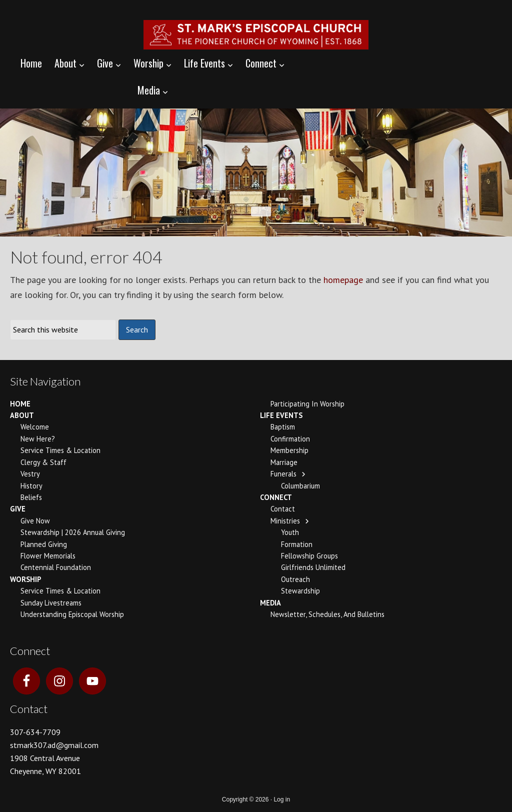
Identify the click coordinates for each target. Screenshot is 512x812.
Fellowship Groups (309, 556)
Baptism (283, 427)
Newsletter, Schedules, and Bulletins (327, 614)
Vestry (30, 474)
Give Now (35, 521)
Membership (289, 450)
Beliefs (31, 497)
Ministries (285, 521)
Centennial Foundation (56, 567)
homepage (343, 280)
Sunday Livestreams (51, 603)
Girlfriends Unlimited (313, 567)
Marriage (284, 462)
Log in (282, 799)
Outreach (295, 579)
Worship (25, 579)
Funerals (283, 474)
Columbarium (300, 486)
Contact (283, 509)
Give (18, 509)
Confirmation (290, 439)
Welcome (35, 427)
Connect (276, 497)
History (31, 486)
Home (20, 404)
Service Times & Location (60, 450)
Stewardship (300, 591)
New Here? (38, 439)
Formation (297, 544)
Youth (290, 532)
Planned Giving (44, 544)
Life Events (281, 415)
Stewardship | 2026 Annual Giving (73, 532)
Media (270, 603)
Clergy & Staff (43, 462)
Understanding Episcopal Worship (72, 614)
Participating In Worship (307, 404)
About (22, 415)
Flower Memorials (48, 556)
